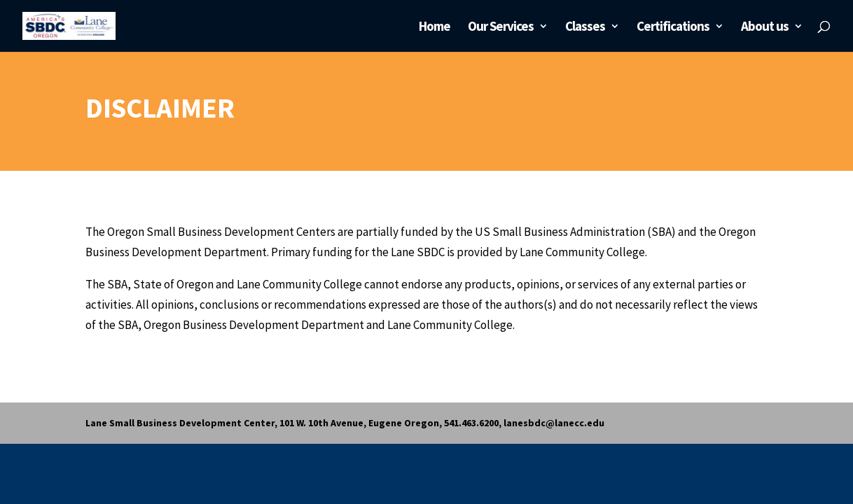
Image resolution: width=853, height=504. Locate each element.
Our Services (501, 28)
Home (435, 28)
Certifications (673, 28)
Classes (585, 28)
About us (765, 28)
